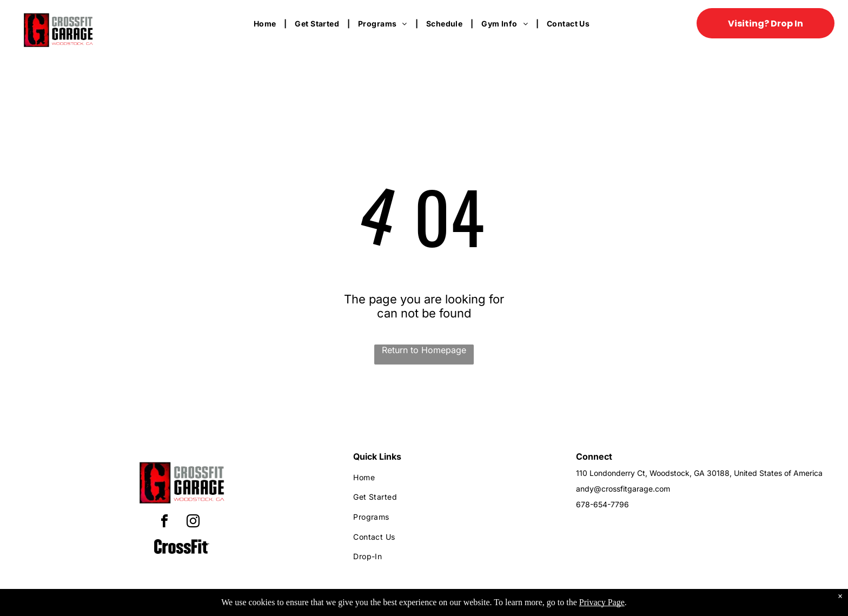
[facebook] (164, 523)
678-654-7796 (602, 504)
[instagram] (193, 523)
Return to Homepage (424, 350)
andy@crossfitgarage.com (623, 489)
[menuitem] (266, 24)
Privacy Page (602, 602)
